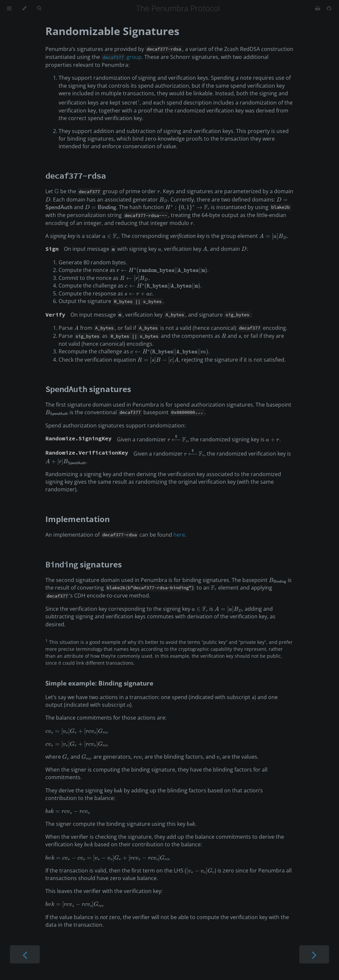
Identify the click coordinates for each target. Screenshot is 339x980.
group (121, 57)
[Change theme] (24, 8)
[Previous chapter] (25, 954)
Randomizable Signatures (112, 31)
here (179, 535)
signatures (88, 389)
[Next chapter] (314, 954)
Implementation (78, 519)
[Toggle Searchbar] (39, 8)
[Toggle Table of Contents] (9, 8)
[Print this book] (318, 8)
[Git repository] (329, 8)
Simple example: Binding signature (99, 683)
